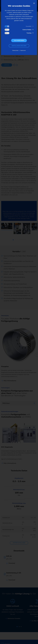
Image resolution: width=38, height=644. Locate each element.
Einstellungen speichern (19, 46)
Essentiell (29, 26)
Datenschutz (15, 50)
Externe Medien (27, 30)
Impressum (23, 50)
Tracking (29, 33)
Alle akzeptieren (19, 40)
